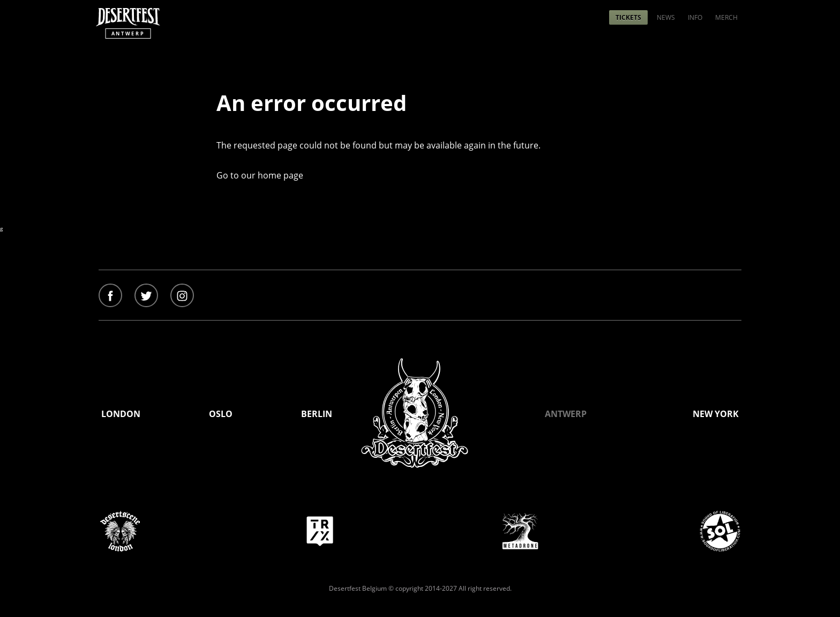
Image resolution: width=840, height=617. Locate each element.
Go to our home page (260, 175)
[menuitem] (628, 17)
